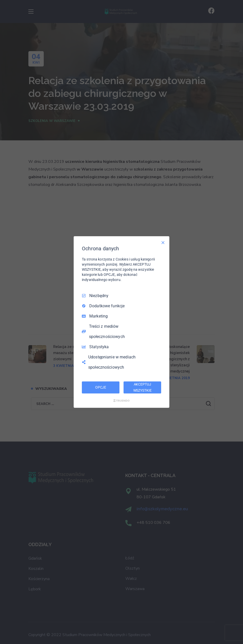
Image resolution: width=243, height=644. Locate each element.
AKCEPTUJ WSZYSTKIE (142, 387)
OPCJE (101, 387)
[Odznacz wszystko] (163, 243)
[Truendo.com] (121, 401)
